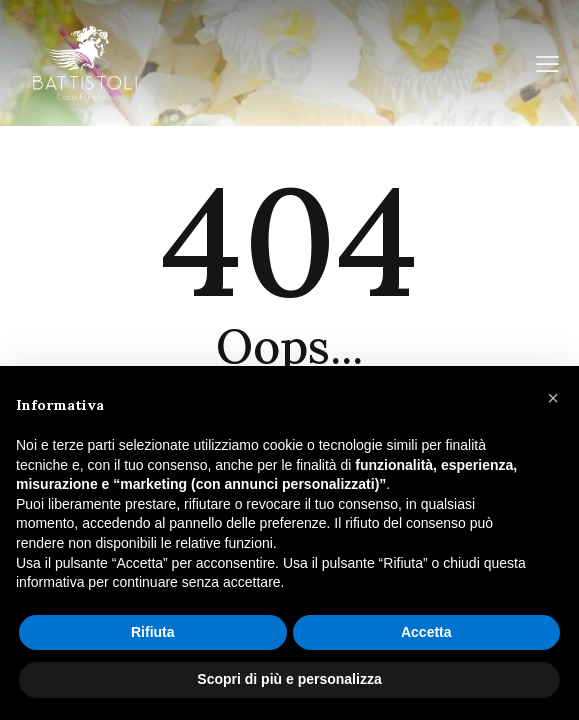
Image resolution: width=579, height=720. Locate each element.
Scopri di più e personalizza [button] (289, 679)
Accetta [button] (426, 632)
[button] (553, 398)
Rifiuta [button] (153, 632)
